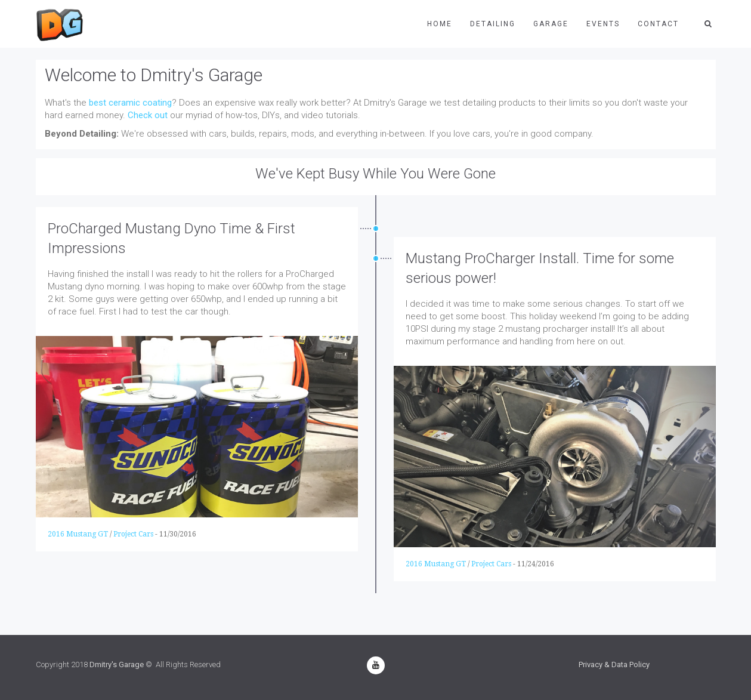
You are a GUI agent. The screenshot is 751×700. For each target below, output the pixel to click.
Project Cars (133, 534)
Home (440, 24)
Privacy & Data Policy (614, 664)
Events (603, 24)
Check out (148, 115)
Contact (658, 24)
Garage (551, 24)
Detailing (493, 24)
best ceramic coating (130, 103)
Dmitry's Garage (117, 664)
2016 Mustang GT (78, 534)
